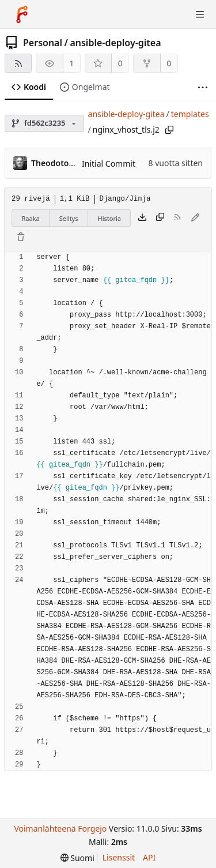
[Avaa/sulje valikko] (200, 14)
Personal (43, 43)
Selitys (69, 218)
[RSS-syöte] (18, 63)
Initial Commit (109, 164)
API (149, 857)
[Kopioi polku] (169, 130)
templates (190, 114)
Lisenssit (119, 857)
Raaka (31, 218)
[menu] (77, 858)
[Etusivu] (22, 14)
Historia (109, 218)
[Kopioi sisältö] (160, 218)
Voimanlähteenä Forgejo (60, 828)
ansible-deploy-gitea (115, 43)
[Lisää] (203, 87)
